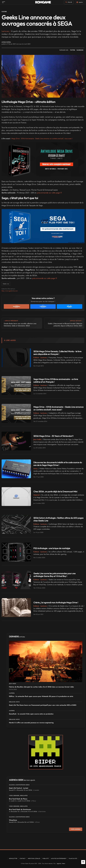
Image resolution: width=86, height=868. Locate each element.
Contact (23, 859)
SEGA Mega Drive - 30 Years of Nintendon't (53, 436)
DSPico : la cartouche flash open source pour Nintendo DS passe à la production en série (41, 696)
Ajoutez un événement (59, 859)
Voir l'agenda (76, 829)
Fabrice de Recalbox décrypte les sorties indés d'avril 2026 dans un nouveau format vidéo (41, 687)
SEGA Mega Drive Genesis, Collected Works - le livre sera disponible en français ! (57, 353)
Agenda (59, 864)
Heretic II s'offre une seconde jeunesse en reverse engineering (31, 723)
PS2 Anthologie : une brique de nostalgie (52, 548)
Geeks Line (6, 284)
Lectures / (6, 31)
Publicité (46, 859)
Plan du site (73, 859)
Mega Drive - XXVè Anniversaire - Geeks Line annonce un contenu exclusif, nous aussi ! (42, 139)
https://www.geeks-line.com (10, 291)
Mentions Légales (34, 859)
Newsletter (13, 859)
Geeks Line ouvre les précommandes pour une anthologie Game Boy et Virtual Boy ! (54, 575)
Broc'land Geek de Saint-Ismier (20, 810)
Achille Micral (6, 42)
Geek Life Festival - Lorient (19, 788)
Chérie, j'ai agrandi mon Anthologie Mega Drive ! (56, 603)
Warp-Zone (13, 820)
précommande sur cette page (48, 193)
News (64, 864)
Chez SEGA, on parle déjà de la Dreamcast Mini (55, 492)
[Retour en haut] (83, 862)
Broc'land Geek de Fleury (18, 799)
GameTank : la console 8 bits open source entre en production (31, 714)
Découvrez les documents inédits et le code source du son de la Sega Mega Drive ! (58, 464)
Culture (4, 12)
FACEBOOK (80, 50)
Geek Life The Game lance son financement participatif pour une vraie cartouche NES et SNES (43, 705)
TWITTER (72, 50)
